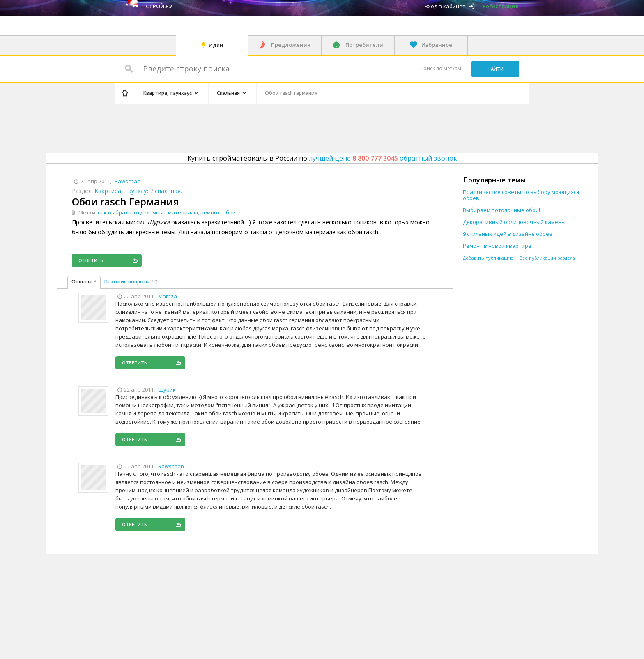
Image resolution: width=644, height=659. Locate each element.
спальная (168, 191)
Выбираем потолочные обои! (501, 210)
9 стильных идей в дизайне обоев (508, 234)
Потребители (364, 45)
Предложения (291, 45)
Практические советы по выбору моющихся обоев (521, 195)
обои (229, 212)
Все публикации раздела (547, 258)
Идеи (216, 45)
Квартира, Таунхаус (122, 191)
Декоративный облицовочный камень (514, 222)
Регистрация (501, 6)
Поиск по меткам (441, 68)
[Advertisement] (270, 127)
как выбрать (115, 212)
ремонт (210, 212)
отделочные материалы (166, 212)
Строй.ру (159, 6)
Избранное (437, 45)
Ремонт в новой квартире (497, 246)
